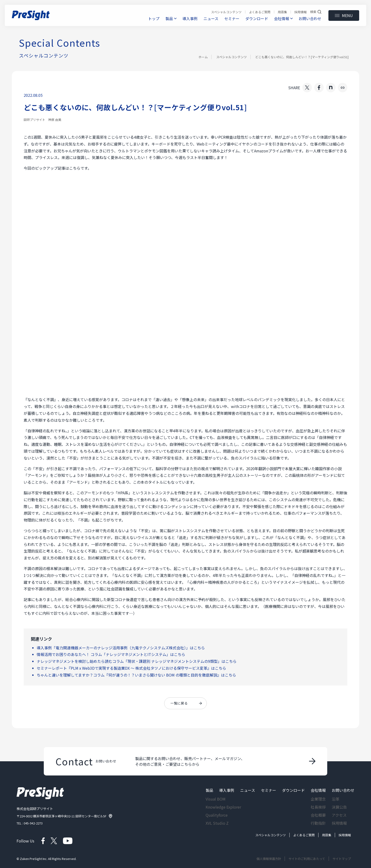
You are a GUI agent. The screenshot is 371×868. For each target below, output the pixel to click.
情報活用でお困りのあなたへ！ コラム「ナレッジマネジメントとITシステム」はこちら (111, 654)
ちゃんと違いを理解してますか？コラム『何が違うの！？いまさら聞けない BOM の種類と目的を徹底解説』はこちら (136, 675)
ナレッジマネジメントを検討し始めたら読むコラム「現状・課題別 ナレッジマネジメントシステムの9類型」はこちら (137, 661)
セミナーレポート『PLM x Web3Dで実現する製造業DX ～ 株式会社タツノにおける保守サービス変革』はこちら (131, 668)
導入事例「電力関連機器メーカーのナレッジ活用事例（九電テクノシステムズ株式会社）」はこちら (121, 648)
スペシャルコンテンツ (232, 57)
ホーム (203, 57)
